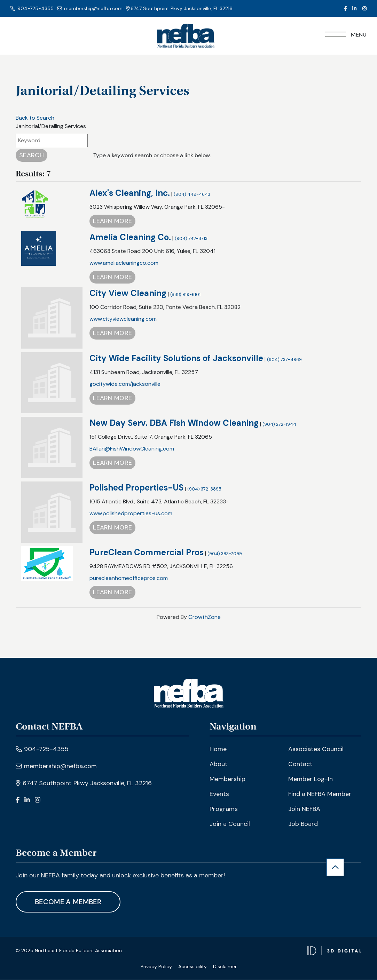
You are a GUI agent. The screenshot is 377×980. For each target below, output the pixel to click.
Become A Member (69, 902)
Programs (224, 809)
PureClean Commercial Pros (147, 553)
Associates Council (316, 749)
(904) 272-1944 (279, 425)
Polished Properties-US (136, 488)
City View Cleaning (128, 294)
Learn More (112, 222)
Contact (300, 764)
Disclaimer (225, 967)
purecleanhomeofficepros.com (129, 578)
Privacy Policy (156, 967)
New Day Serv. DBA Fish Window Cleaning (174, 423)
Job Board (303, 824)
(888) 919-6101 (185, 295)
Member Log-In (311, 779)
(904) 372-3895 (204, 489)
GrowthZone (205, 617)
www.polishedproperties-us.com (131, 514)
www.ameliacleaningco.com (124, 264)
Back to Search (35, 118)
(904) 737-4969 (284, 360)
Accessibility (193, 967)
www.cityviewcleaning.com (123, 320)
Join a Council (230, 824)
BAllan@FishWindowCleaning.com (132, 449)
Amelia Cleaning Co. (130, 238)
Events (219, 794)
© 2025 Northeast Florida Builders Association (69, 951)
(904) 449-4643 (192, 195)
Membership (227, 779)
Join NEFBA (304, 809)
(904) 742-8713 (191, 239)
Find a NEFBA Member (320, 794)
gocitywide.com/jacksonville (125, 384)
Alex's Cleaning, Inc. (130, 194)
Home (218, 749)
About (219, 764)
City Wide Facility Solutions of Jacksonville (176, 358)
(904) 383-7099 (225, 554)
